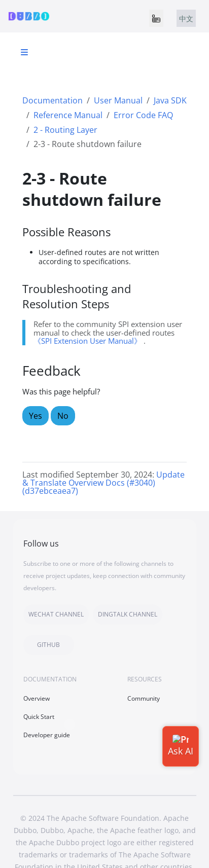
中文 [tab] (186, 19)
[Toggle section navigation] (24, 52)
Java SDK (170, 100)
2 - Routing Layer (65, 130)
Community (144, 698)
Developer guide (47, 735)
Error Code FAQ (143, 115)
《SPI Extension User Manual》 (88, 341)
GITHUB (48, 645)
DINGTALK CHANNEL (128, 614)
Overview (37, 698)
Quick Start (39, 717)
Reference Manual (68, 115)
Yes (36, 416)
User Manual (118, 100)
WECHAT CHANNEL (56, 614)
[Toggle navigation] (156, 18)
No (63, 416)
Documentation (53, 100)
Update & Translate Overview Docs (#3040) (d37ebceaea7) (103, 483)
